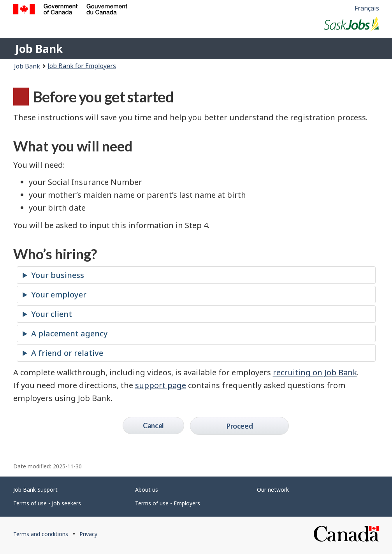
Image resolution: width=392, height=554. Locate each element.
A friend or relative (67, 353)
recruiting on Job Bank (315, 372)
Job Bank (39, 49)
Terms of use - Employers (168, 503)
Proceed (239, 426)
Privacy (88, 534)
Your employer (59, 295)
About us (147, 490)
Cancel (153, 426)
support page (161, 385)
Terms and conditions (41, 534)
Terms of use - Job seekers (47, 503)
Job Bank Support (35, 490)
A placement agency (69, 333)
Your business (58, 275)
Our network (273, 490)
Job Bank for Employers (82, 66)
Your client (52, 314)
